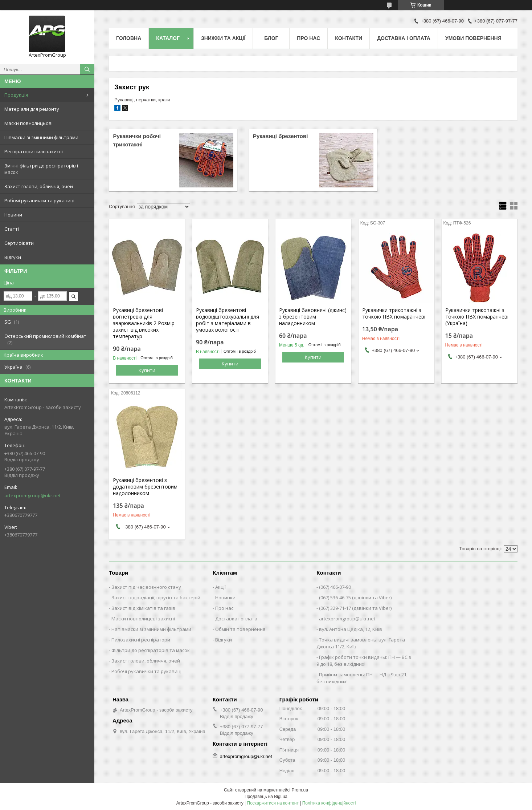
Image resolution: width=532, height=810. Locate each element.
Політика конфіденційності (329, 803)
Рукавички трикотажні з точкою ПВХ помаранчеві (394, 313)
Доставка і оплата (404, 38)
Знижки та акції (223, 38)
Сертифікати (19, 243)
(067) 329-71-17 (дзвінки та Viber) (355, 608)
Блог (271, 38)
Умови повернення (473, 38)
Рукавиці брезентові (280, 136)
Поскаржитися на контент (273, 803)
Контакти (349, 38)
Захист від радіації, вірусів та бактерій (156, 598)
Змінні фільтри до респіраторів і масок (41, 169)
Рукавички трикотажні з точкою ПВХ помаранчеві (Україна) (477, 317)
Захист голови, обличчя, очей (39, 186)
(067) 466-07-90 (335, 587)
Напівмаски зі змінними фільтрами (151, 629)
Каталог (168, 38)
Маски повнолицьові (28, 123)
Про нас (308, 38)
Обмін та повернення (240, 629)
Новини (13, 215)
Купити (147, 370)
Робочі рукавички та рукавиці (39, 201)
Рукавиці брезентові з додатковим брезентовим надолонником (145, 487)
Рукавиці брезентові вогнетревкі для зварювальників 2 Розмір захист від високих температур (144, 323)
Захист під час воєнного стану (146, 587)
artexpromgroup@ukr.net (32, 495)
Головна (129, 38)
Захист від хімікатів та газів (143, 608)
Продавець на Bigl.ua (266, 797)
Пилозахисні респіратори (141, 640)
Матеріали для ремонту (32, 109)
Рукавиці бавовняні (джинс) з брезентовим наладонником (313, 317)
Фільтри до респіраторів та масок (151, 650)
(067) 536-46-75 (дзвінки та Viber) (355, 598)
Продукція (16, 95)
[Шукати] (87, 69)
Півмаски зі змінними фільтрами (41, 137)
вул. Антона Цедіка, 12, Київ (351, 629)
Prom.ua (300, 790)
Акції (220, 587)
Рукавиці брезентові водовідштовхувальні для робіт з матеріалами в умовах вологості (228, 320)
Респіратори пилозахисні (34, 151)
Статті (12, 229)
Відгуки (13, 257)
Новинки (225, 598)
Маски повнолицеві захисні (143, 619)
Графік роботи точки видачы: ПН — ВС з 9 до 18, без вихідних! (364, 661)
